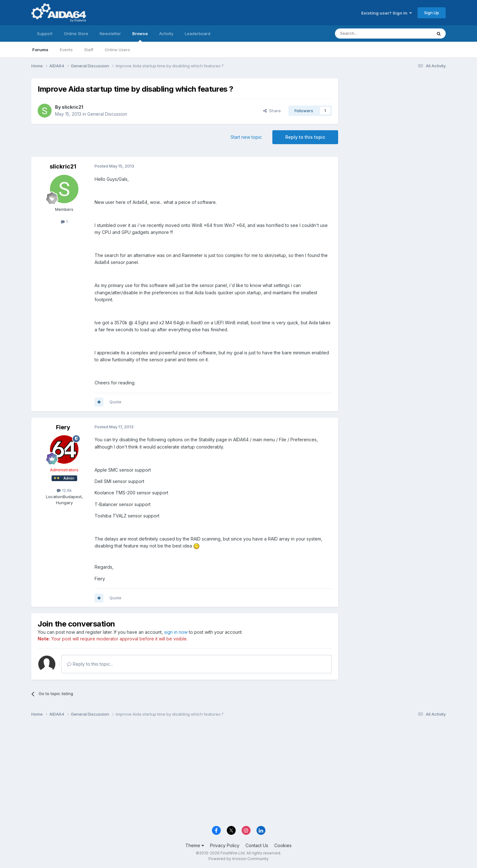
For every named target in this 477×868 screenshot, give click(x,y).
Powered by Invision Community (238, 859)
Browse (140, 36)
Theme (195, 845)
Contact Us (257, 845)
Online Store (76, 34)
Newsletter (110, 34)
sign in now (176, 632)
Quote (115, 402)
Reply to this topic (305, 137)
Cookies (283, 845)
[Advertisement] (395, 121)
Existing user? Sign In (387, 13)
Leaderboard (198, 34)
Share (272, 111)
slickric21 (72, 107)
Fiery (63, 427)
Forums (40, 50)
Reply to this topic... (90, 664)
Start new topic (246, 137)
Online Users (117, 50)
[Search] (367, 34)
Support (45, 34)
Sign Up (432, 13)
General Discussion (107, 114)
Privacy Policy (225, 845)
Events (66, 50)
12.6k (64, 490)
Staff (89, 50)
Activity (166, 34)
